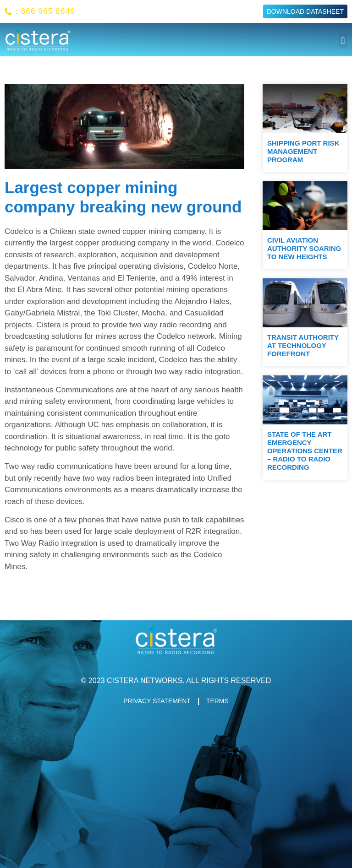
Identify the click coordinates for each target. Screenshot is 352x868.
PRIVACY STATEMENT (157, 701)
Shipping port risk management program (303, 151)
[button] (343, 41)
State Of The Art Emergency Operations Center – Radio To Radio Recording (305, 451)
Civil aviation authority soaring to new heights (304, 248)
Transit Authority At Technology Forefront (303, 345)
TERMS (217, 701)
